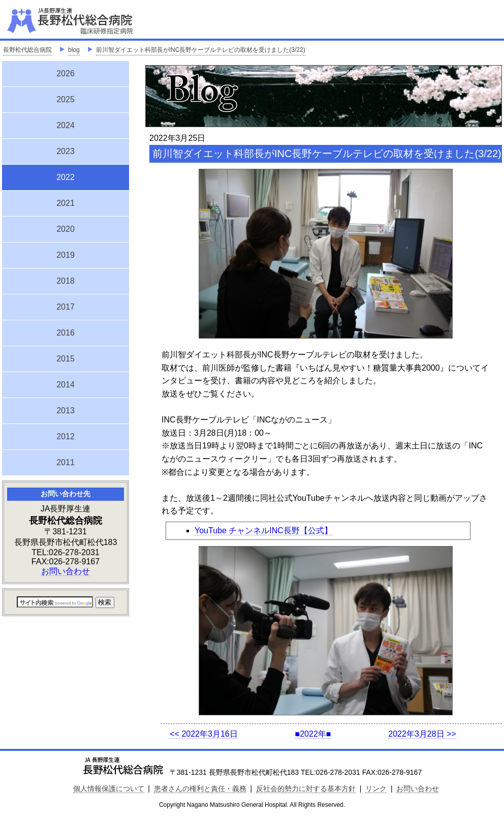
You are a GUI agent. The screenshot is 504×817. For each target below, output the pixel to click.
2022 (66, 176)
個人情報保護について (109, 789)
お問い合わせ (66, 571)
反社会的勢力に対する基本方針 (306, 789)
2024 (66, 125)
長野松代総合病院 (27, 50)
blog (74, 50)
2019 (66, 255)
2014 (66, 385)
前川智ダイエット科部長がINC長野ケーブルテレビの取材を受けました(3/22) (201, 50)
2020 (66, 229)
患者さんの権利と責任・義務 (200, 789)
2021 (66, 203)
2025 (66, 99)
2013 (66, 411)
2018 (66, 281)
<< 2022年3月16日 (203, 734)
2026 (66, 73)
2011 (66, 462)
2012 (66, 436)
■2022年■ (313, 734)
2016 (66, 333)
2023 (66, 151)
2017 (66, 307)
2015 (66, 359)
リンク (376, 789)
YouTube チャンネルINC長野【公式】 (263, 531)
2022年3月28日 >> (422, 734)
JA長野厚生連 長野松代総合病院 (101, 20)
